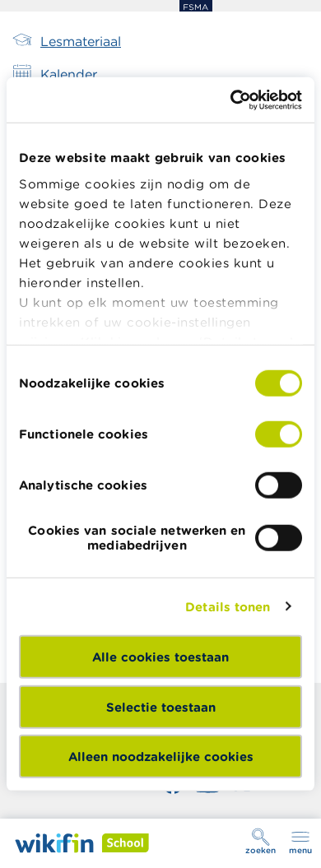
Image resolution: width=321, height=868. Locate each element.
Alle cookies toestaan (160, 657)
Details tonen (228, 606)
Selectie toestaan (161, 706)
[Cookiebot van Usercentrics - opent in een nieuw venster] (231, 100)
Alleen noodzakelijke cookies (161, 757)
